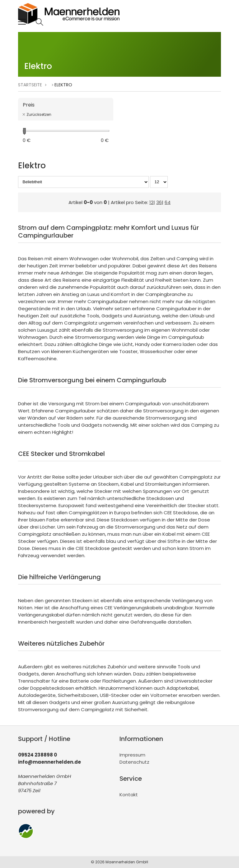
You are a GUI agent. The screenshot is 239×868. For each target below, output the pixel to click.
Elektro (63, 85)
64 (168, 202)
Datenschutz (134, 762)
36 (159, 202)
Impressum (132, 755)
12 (151, 202)
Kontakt (129, 795)
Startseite (30, 85)
